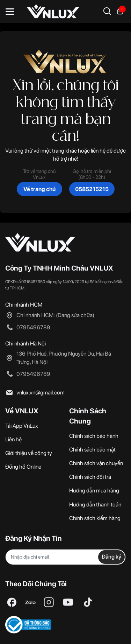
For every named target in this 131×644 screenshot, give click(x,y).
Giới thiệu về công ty (29, 453)
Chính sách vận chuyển (96, 463)
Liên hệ (13, 439)
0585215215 (92, 189)
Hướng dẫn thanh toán (95, 505)
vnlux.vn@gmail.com (41, 393)
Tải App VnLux (22, 426)
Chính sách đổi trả (90, 477)
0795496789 (33, 327)
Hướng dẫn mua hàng (94, 491)
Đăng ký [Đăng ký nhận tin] (111, 557)
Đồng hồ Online (23, 467)
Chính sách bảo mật (92, 450)
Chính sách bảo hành (94, 436)
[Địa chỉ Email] (65, 557)
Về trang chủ (39, 189)
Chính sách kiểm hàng (95, 518)
